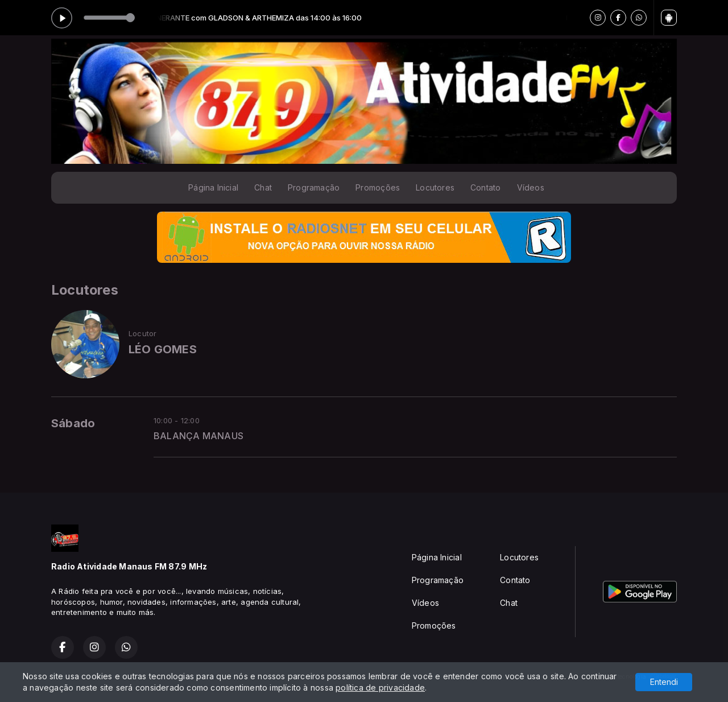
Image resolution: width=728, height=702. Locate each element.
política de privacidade (380, 687)
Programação (314, 187)
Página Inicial (213, 187)
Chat (263, 187)
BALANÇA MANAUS (198, 436)
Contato (485, 187)
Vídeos (531, 187)
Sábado (73, 423)
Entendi (664, 682)
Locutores (435, 187)
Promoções (378, 187)
